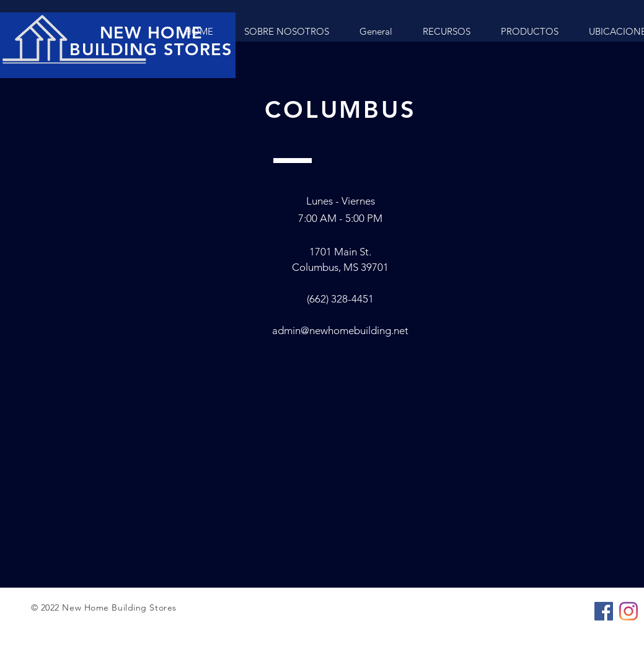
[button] (529, 31)
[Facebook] (604, 611)
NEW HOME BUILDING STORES (151, 41)
